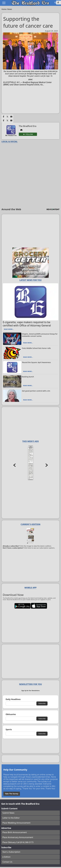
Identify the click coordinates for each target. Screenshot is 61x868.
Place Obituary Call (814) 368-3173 (18, 842)
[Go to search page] (55, 3)
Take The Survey (12, 794)
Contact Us (7, 862)
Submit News (8, 813)
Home (4, 9)
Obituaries (11, 714)
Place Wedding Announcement (16, 823)
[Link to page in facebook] (4, 117)
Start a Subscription (11, 852)
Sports (9, 730)
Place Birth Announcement (15, 832)
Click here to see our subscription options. (39, 548)
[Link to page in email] (11, 117)
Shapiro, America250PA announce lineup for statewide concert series (40, 335)
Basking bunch (28, 377)
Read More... (9, 329)
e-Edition (6, 857)
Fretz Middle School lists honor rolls (36, 348)
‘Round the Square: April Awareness (36, 362)
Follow (29, 134)
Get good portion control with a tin (36, 391)
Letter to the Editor (11, 818)
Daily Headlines (13, 699)
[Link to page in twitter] (7, 117)
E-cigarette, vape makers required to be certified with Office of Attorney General (27, 324)
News (10, 9)
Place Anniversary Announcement (18, 837)
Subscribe (42, 703)
